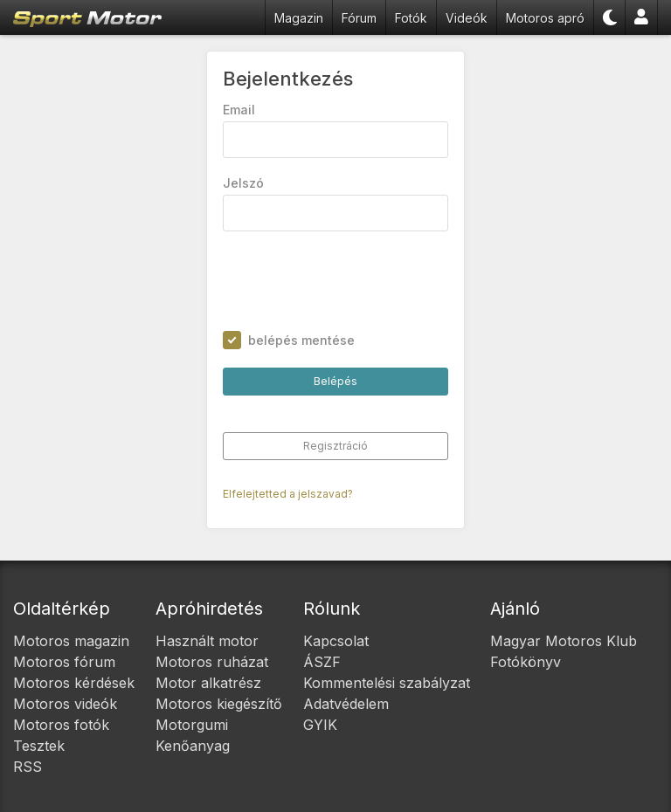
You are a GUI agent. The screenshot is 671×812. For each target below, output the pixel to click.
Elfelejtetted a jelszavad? (288, 494)
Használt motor (207, 641)
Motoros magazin (71, 641)
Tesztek (39, 746)
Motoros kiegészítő (219, 704)
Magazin (299, 18)
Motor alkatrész (208, 683)
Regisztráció (335, 446)
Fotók (411, 18)
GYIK (320, 725)
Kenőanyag (193, 746)
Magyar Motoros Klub (564, 641)
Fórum (359, 18)
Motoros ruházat (212, 662)
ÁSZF (322, 662)
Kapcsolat (336, 641)
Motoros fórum (64, 662)
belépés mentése (301, 340)
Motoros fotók (61, 725)
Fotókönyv (526, 662)
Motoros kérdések (74, 683)
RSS (28, 767)
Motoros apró (545, 18)
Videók (467, 18)
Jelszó (243, 183)
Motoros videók (65, 704)
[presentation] (356, 281)
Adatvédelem (346, 704)
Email (239, 110)
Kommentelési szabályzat (387, 683)
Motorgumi (192, 725)
